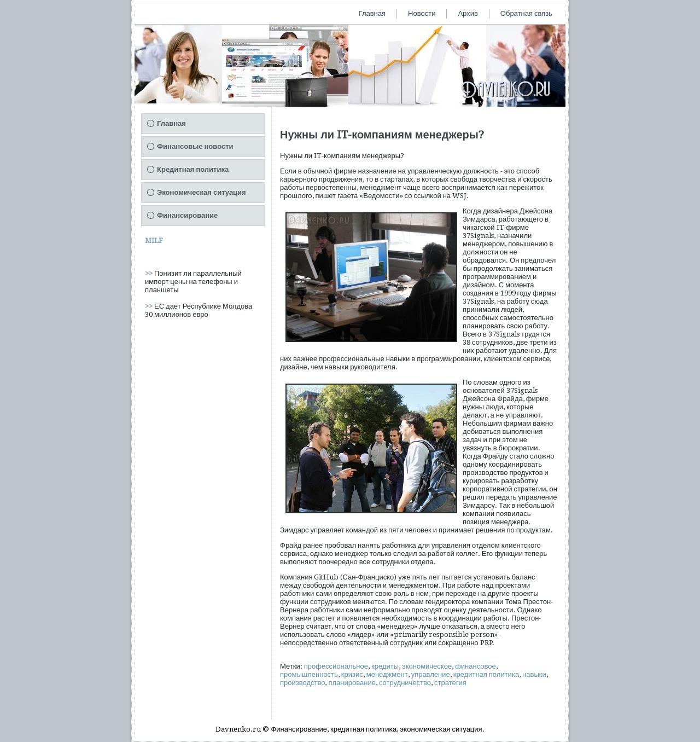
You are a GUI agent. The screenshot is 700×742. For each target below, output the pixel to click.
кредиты (385, 666)
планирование (352, 683)
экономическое (427, 666)
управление (431, 674)
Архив (468, 13)
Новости (422, 13)
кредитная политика (486, 674)
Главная (372, 13)
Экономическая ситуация (202, 192)
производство (302, 683)
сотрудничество (405, 683)
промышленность (309, 674)
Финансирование (187, 215)
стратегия (450, 683)
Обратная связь (526, 13)
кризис (352, 674)
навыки (534, 674)
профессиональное (336, 666)
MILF (154, 240)
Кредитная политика (193, 169)
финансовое (476, 666)
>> (150, 273)
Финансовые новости (195, 146)
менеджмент (387, 674)
